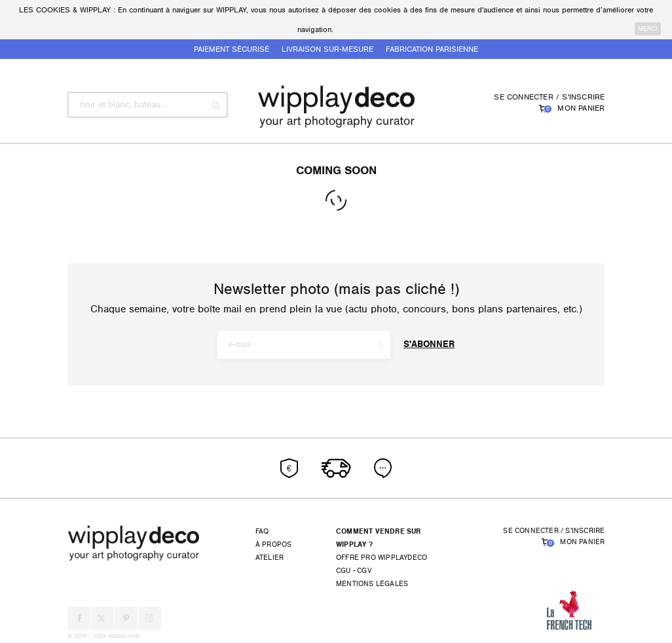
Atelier (270, 558)
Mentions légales (372, 584)
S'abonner (429, 344)
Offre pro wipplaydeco (382, 558)
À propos (274, 544)
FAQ (262, 531)
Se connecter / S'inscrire (549, 97)
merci (648, 29)
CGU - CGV (354, 571)
